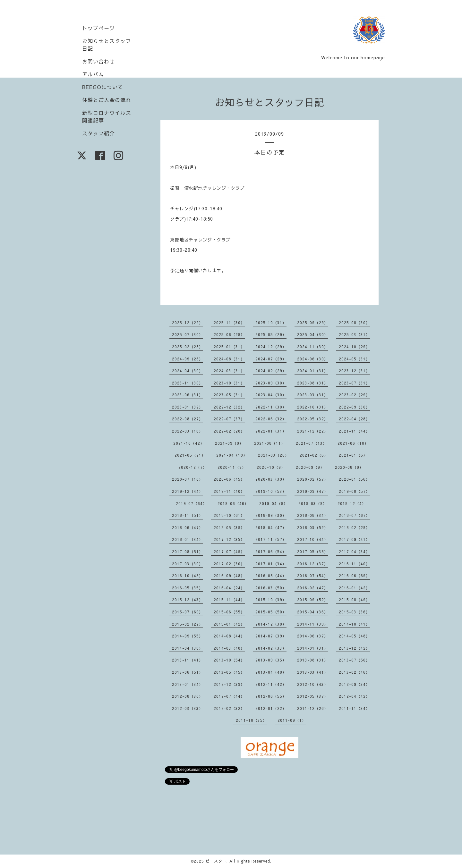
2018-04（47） (271, 527)
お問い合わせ (98, 61)
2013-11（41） (188, 660)
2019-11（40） (229, 491)
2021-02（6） (314, 455)
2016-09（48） (229, 576)
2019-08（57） (354, 491)
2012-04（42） (354, 696)
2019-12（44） (188, 491)
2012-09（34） (354, 684)
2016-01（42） (354, 588)
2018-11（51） (188, 515)
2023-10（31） (229, 383)
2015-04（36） (313, 612)
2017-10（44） (313, 539)
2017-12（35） (229, 539)
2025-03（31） (354, 334)
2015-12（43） (188, 600)
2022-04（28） (354, 419)
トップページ (98, 28)
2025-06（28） (229, 334)
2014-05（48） (354, 636)
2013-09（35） (271, 660)
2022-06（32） (271, 419)
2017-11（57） (271, 539)
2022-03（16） (188, 431)
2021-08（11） (270, 443)
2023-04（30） (271, 395)
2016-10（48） (188, 576)
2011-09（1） (292, 720)
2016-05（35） (188, 588)
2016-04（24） (229, 588)
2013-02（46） (354, 672)
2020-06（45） (229, 479)
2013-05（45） (229, 672)
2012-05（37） (313, 696)
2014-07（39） (271, 636)
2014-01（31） (313, 648)
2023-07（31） (354, 383)
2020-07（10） (188, 479)
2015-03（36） (354, 612)
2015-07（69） (188, 612)
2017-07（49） (229, 552)
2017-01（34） (271, 564)
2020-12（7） (193, 467)
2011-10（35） (251, 720)
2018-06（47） (188, 527)
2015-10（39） (271, 600)
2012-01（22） (271, 708)
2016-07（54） (313, 576)
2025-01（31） (229, 347)
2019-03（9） (313, 503)
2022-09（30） (354, 407)
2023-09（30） (271, 383)
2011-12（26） (313, 708)
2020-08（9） (349, 467)
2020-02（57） (313, 479)
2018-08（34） (313, 515)
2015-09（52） (313, 600)
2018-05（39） (229, 527)
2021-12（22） (313, 431)
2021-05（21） (190, 455)
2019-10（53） (271, 491)
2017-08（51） (188, 552)
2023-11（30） (188, 383)
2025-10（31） (271, 323)
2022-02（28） (229, 431)
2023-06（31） (188, 395)
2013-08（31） (313, 660)
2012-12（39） (229, 684)
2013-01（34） (188, 684)
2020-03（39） (271, 479)
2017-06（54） (271, 552)
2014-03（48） (229, 648)
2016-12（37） (313, 564)
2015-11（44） (229, 600)
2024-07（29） (271, 359)
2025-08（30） (354, 323)
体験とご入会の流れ (107, 100)
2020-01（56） (354, 479)
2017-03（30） (188, 564)
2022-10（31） (313, 407)
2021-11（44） (354, 431)
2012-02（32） (229, 708)
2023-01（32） (188, 407)
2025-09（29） (313, 323)
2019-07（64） (191, 503)
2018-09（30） (271, 515)
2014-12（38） (271, 624)
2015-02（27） (188, 624)
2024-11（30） (313, 347)
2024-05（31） (354, 359)
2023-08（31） (313, 383)
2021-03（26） (274, 455)
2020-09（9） (310, 467)
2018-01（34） (188, 539)
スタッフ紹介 (98, 133)
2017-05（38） (313, 552)
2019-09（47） (313, 491)
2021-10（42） (189, 443)
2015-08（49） (354, 600)
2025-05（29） (271, 334)
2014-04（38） (188, 648)
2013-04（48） (271, 672)
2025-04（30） (313, 334)
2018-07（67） (354, 515)
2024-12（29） (271, 347)
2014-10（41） (354, 624)
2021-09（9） (229, 443)
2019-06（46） (233, 503)
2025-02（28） (188, 347)
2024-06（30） (313, 359)
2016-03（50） (271, 588)
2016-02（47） (313, 588)
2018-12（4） (352, 503)
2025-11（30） (229, 323)
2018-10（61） (229, 515)
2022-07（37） (229, 419)
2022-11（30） (271, 407)
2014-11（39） (313, 624)
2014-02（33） (271, 648)
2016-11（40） (354, 564)
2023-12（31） (354, 371)
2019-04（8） (274, 503)
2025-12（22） (188, 323)
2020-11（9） (232, 467)
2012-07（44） (229, 696)
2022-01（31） (271, 431)
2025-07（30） (188, 334)
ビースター (216, 861)
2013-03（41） (313, 672)
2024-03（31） (229, 371)
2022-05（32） (313, 419)
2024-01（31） (313, 371)
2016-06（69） (354, 576)
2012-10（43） (313, 684)
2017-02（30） (229, 564)
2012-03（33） (188, 708)
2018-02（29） (354, 527)
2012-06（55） (271, 696)
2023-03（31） (313, 395)
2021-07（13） (311, 443)
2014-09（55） (188, 636)
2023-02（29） (354, 395)
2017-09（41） (354, 539)
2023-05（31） (229, 395)
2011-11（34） (354, 708)
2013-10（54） (229, 660)
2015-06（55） (229, 612)
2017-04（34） (354, 552)
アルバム (93, 74)
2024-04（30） (188, 371)
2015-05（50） (271, 612)
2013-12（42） (354, 648)
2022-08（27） (188, 419)
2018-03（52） (313, 527)
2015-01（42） (229, 624)
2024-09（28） (188, 359)
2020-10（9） (271, 467)
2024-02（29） (271, 371)
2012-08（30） (188, 696)
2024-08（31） (229, 359)
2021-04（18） (232, 455)
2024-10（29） (354, 347)
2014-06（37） (313, 636)
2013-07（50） (354, 660)
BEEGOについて (103, 87)
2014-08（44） (229, 636)
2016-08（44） (271, 576)
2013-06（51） (188, 672)
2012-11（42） (271, 684)
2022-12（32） (229, 407)
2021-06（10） (353, 443)
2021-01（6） (353, 455)
